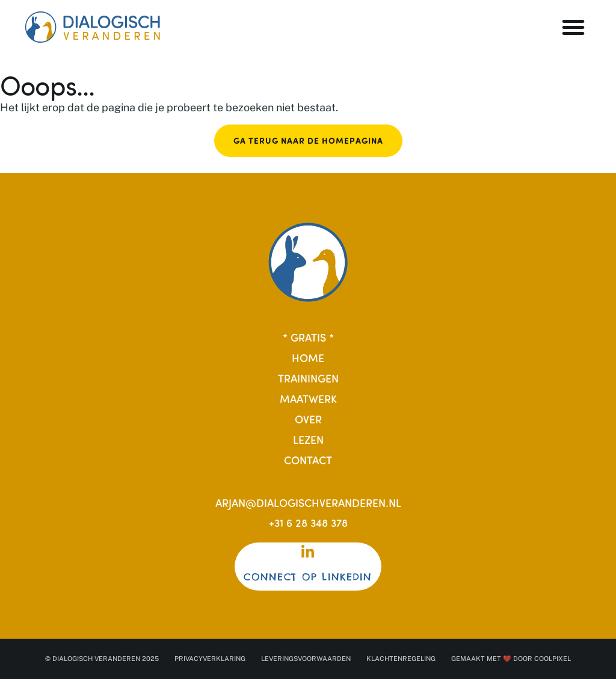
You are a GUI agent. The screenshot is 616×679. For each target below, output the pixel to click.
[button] (573, 27)
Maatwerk (308, 398)
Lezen (308, 439)
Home (308, 358)
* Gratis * (308, 337)
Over (308, 419)
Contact (308, 460)
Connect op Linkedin (308, 577)
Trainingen (308, 378)
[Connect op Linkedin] (308, 552)
